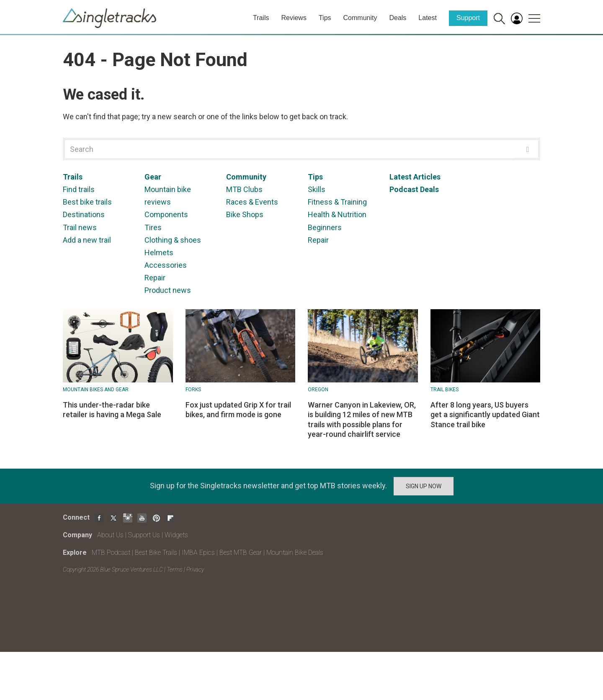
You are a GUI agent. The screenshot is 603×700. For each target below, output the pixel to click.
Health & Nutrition (337, 214)
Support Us (144, 535)
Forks (193, 390)
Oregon (318, 390)
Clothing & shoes (173, 240)
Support (468, 18)
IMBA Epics (198, 553)
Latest (428, 18)
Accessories (166, 265)
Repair (155, 278)
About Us (110, 535)
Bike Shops (245, 214)
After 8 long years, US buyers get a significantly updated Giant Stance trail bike (485, 415)
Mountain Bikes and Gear (96, 390)
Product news (168, 290)
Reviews (294, 18)
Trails (261, 18)
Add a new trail (87, 240)
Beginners (325, 227)
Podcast (404, 189)
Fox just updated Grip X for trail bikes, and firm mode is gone (238, 410)
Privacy (195, 569)
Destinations (84, 214)
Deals (398, 18)
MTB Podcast (111, 553)
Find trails (79, 189)
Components (166, 214)
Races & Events (252, 202)
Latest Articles (415, 177)
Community (360, 18)
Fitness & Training (337, 202)
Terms (175, 569)
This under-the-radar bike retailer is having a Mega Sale (112, 410)
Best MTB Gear (241, 553)
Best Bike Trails (156, 553)
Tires (153, 227)
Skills (317, 189)
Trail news (80, 227)
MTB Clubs (244, 189)
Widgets (176, 535)
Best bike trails (87, 202)
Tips (325, 18)
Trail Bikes (445, 390)
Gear (153, 177)
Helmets (159, 253)
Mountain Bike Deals (295, 553)
